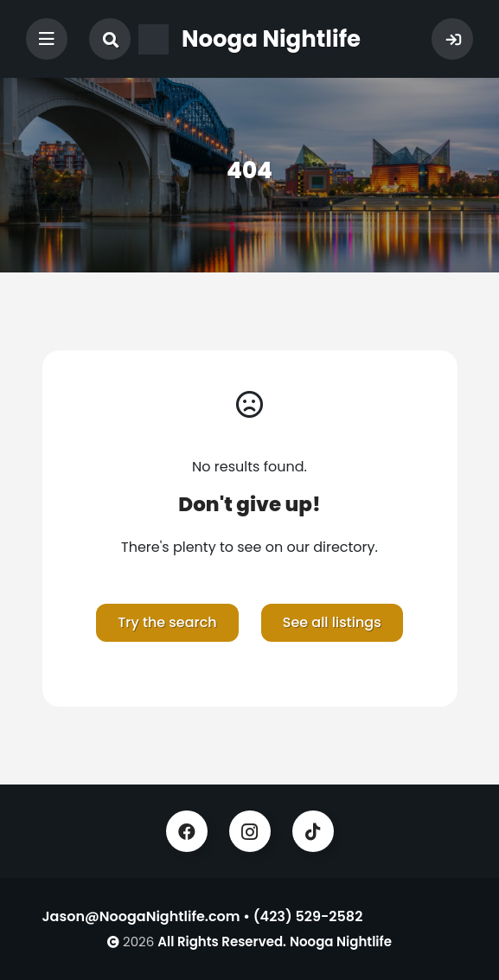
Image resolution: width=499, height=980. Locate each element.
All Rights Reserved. (222, 942)
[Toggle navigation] (47, 39)
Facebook (187, 831)
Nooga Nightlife (341, 942)
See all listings (332, 622)
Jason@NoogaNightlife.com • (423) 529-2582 (203, 916)
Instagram (250, 831)
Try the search (167, 622)
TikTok (313, 831)
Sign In (452, 39)
